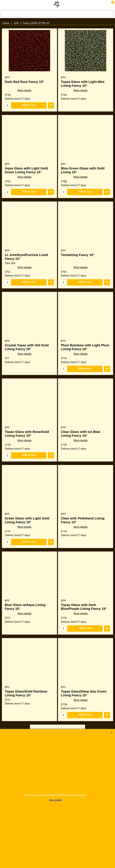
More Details (56, 800)
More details (24, 90)
